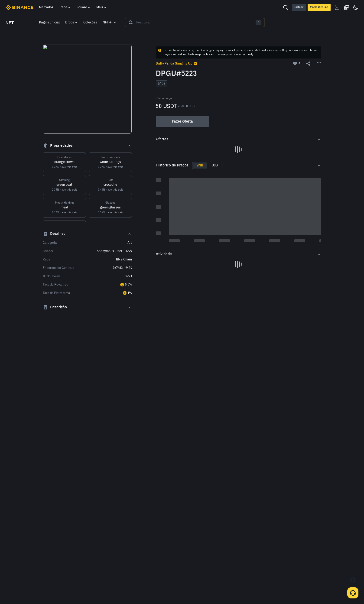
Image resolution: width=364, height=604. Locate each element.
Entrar (299, 7)
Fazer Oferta (182, 122)
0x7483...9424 (122, 268)
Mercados (46, 7)
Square (84, 7)
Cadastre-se (319, 7)
